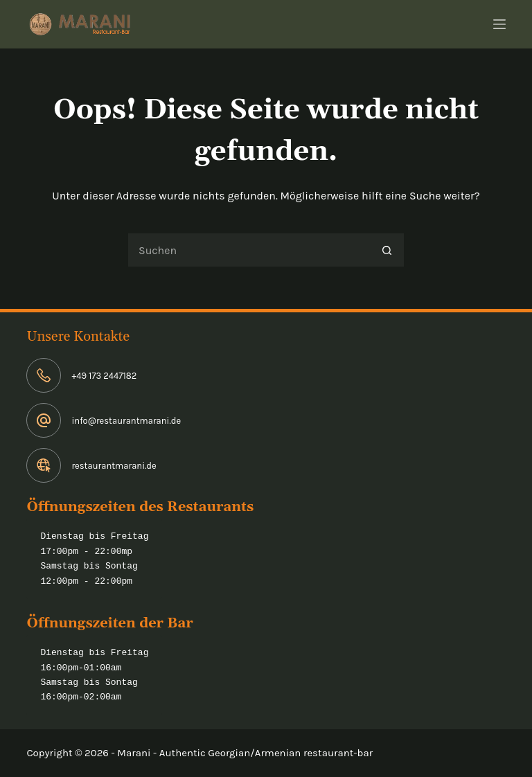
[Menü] (499, 24)
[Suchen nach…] (249, 250)
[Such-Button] (387, 250)
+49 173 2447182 (104, 376)
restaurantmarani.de (114, 466)
